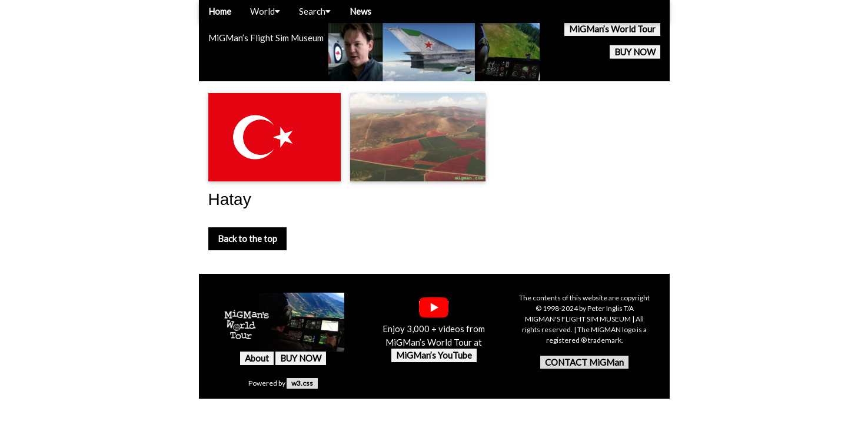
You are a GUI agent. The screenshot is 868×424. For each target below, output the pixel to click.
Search (315, 11)
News (360, 11)
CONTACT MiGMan (584, 362)
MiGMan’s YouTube (434, 355)
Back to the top (247, 238)
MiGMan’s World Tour (612, 29)
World (265, 11)
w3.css (302, 383)
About (257, 358)
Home (220, 11)
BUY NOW (635, 52)
